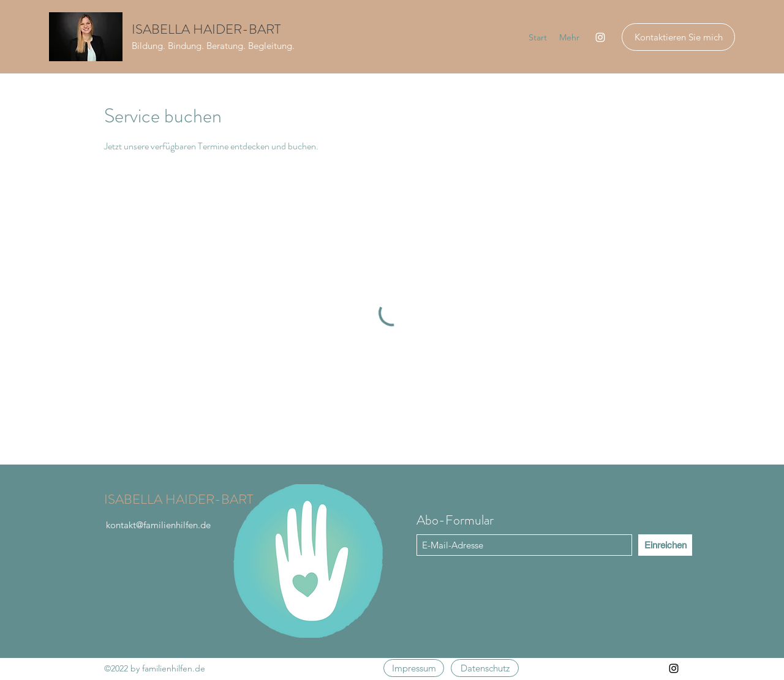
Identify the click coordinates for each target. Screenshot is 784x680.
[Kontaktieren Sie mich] (678, 37)
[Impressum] (414, 668)
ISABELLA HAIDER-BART (206, 29)
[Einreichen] (665, 545)
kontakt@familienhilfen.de (158, 525)
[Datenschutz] (485, 668)
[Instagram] (600, 37)
